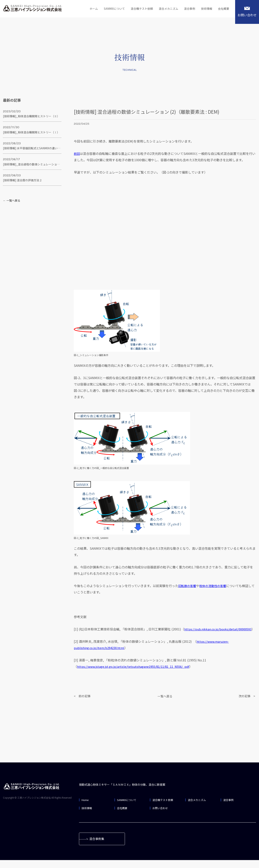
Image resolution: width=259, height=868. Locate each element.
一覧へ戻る (165, 702)
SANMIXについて (108, 9)
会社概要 (223, 9)
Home (86, 806)
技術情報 (205, 9)
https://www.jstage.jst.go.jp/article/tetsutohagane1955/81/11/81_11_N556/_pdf (137, 673)
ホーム (86, 9)
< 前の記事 (83, 702)
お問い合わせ (247, 12)
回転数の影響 (188, 586)
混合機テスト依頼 (137, 9)
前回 (77, 153)
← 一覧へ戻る (12, 200)
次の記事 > (247, 702)
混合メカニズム (165, 9)
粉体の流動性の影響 (215, 586)
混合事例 (188, 9)
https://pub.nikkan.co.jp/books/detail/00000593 (113, 635)
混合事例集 (98, 846)
